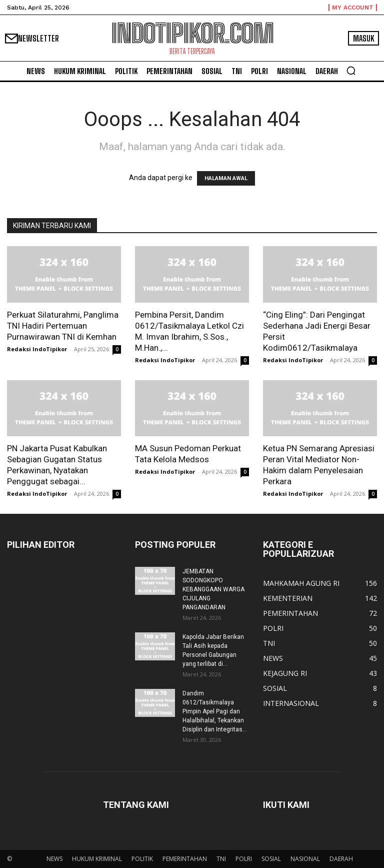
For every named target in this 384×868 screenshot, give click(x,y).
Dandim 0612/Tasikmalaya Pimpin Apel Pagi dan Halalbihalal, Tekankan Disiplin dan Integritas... (215, 711)
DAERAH (341, 859)
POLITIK (142, 859)
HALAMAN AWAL (226, 178)
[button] (351, 71)
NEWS (54, 859)
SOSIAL (271, 859)
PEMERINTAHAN (185, 859)
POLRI (244, 859)
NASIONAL (305, 859)
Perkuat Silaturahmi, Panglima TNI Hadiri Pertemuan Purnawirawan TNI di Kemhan (63, 326)
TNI (221, 859)
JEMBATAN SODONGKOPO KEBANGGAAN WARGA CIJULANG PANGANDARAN (213, 589)
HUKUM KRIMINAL (97, 859)
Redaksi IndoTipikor (37, 349)
